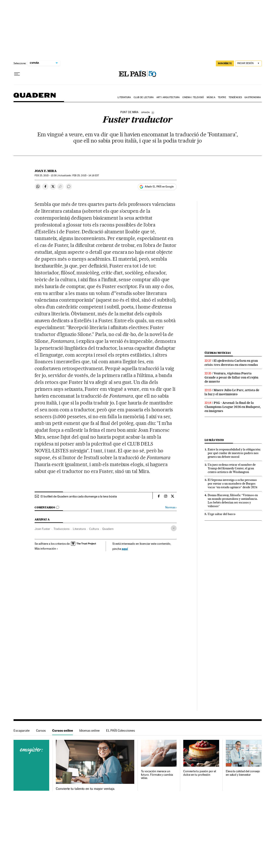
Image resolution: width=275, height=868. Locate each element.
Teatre (222, 97)
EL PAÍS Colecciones (121, 730)
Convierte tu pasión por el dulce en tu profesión (200, 773)
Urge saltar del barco (222, 514)
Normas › (171, 507)
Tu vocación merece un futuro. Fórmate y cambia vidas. (157, 775)
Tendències (235, 97)
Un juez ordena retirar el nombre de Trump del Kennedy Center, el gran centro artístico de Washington (232, 468)
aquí (125, 549)
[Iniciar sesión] (248, 63)
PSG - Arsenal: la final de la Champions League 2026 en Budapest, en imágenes (233, 407)
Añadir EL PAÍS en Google (159, 187)
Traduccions (61, 529)
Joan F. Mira (46, 171)
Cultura (94, 529)
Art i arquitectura (168, 97)
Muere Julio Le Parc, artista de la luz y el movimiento (232, 392)
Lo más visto (214, 440)
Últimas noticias (218, 353)
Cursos (41, 730)
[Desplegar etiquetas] (174, 528)
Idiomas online (89, 730)
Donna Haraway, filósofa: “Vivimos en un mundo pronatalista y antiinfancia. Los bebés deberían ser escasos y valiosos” (233, 501)
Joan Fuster (42, 529)
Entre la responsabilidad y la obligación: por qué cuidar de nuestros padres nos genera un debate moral (234, 453)
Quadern (35, 97)
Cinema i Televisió (193, 97)
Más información (46, 549)
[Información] (153, 112)
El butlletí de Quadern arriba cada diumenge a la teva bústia (79, 496)
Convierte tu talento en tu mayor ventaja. (85, 789)
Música (211, 97)
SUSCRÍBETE (225, 63)
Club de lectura (144, 97)
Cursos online (63, 730)
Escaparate (22, 730)
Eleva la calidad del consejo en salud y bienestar (243, 773)
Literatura (124, 97)
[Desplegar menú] (17, 74)
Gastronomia (253, 97)
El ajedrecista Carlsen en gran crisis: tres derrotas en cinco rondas (231, 363)
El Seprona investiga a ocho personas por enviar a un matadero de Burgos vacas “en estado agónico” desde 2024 (233, 483)
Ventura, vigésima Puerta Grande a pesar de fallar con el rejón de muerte (231, 377)
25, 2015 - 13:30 (46, 176)
